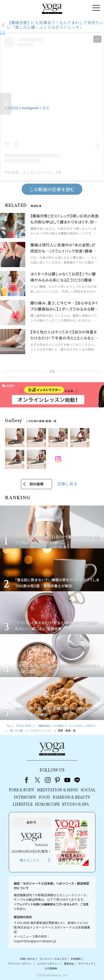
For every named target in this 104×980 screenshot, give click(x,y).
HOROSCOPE (47, 805)
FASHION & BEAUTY (72, 798)
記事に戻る (67, 484)
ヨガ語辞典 (51, 969)
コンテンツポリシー (48, 963)
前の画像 (37, 484)
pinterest (58, 780)
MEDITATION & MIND (58, 790)
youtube (67, 780)
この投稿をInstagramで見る (27, 108)
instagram (48, 780)
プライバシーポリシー (20, 963)
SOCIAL (88, 790)
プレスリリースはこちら (53, 959)
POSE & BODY (22, 790)
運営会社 (69, 963)
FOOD (45, 798)
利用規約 (76, 959)
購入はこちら (30, 860)
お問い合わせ (28, 959)
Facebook (28, 780)
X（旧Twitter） (38, 780)
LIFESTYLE (23, 805)
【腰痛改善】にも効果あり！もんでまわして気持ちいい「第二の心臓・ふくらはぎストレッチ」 (55, 25)
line (77, 780)
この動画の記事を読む (52, 189)
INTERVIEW (25, 798)
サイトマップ (86, 963)
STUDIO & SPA (75, 805)
